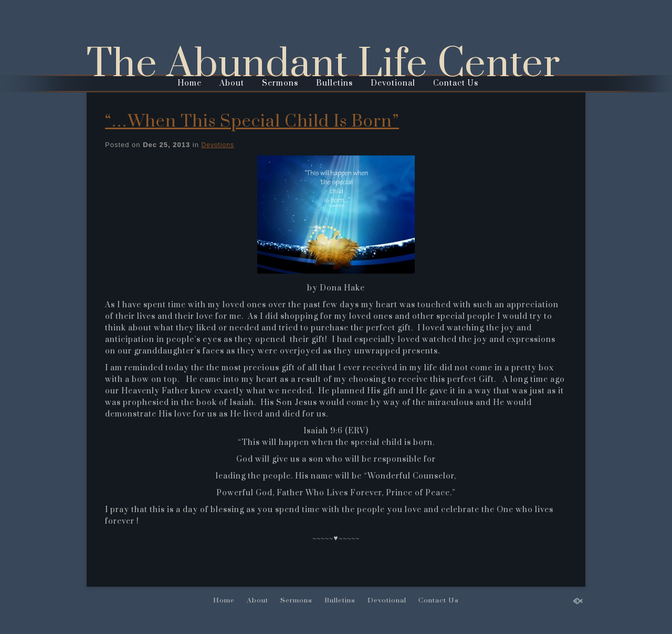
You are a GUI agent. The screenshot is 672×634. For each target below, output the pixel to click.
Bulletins (334, 83)
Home (190, 83)
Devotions (218, 145)
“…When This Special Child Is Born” (252, 122)
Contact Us (456, 83)
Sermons (280, 83)
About (232, 83)
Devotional (393, 83)
